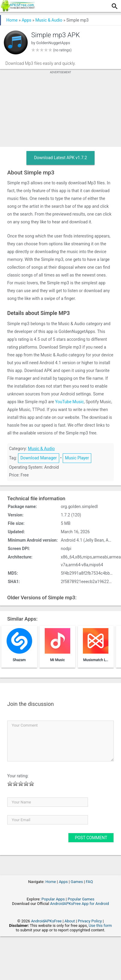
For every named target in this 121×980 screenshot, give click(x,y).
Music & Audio (49, 20)
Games (77, 882)
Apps (26, 20)
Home (12, 20)
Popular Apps (53, 899)
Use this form (100, 926)
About (70, 921)
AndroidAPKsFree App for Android (80, 904)
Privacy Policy (90, 921)
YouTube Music (69, 402)
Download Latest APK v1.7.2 (60, 158)
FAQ (89, 882)
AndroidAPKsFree (46, 921)
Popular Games (81, 899)
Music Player (77, 458)
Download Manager (39, 458)
